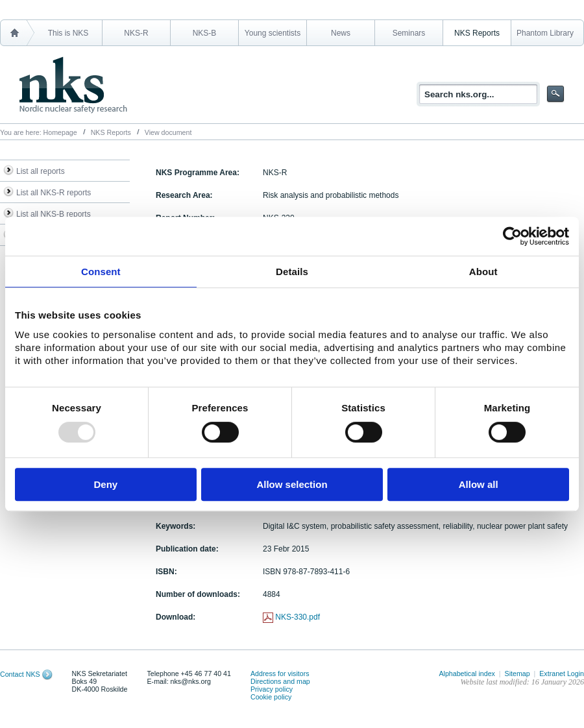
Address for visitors (280, 673)
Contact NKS (20, 674)
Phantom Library (545, 33)
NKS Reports (477, 33)
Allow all (479, 484)
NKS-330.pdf (298, 617)
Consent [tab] (101, 272)
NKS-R (136, 33)
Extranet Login (562, 673)
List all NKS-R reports (54, 193)
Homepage (60, 132)
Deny (105, 484)
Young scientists (273, 33)
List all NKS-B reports (54, 214)
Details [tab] (292, 272)
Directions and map (280, 681)
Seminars (409, 33)
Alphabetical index (467, 673)
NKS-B (205, 33)
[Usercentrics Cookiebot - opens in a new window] (512, 236)
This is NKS (68, 33)
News (341, 33)
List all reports (41, 171)
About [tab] (483, 272)
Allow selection (292, 484)
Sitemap (517, 673)
